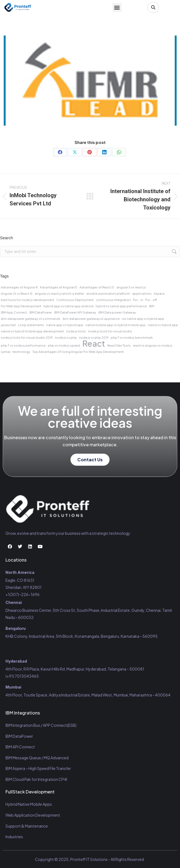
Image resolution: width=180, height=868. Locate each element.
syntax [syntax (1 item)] (6, 352)
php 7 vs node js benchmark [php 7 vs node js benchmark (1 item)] (132, 337)
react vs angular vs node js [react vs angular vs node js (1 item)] (153, 345)
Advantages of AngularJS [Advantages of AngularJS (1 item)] (59, 287)
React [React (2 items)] (94, 344)
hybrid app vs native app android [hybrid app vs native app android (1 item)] (68, 306)
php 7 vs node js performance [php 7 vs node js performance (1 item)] (23, 345)
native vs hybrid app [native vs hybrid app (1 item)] (163, 325)
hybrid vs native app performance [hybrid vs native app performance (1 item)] (121, 306)
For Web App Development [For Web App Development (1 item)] (21, 306)
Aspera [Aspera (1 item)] (159, 293)
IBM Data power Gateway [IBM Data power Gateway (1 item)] (117, 312)
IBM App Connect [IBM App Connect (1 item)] (14, 312)
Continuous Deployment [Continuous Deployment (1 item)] (75, 300)
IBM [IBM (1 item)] (152, 306)
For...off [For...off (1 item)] (151, 300)
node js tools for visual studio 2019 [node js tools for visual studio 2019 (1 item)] (27, 337)
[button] (117, 8)
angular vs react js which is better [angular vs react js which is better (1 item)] (59, 293)
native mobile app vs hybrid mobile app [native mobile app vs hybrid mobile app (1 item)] (116, 325)
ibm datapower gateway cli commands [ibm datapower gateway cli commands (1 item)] (31, 319)
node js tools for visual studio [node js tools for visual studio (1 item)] (110, 331)
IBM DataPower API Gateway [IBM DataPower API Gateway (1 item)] (75, 312)
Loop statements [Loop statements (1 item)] (31, 325)
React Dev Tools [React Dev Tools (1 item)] (119, 345)
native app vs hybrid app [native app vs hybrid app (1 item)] (65, 325)
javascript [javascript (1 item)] (8, 325)
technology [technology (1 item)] (21, 352)
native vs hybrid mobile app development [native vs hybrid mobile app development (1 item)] (32, 331)
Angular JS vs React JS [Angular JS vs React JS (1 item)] (17, 293)
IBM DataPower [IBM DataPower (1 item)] (41, 312)
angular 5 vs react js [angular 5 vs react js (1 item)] (131, 287)
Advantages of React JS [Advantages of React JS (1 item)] (97, 287)
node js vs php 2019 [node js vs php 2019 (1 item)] (94, 337)
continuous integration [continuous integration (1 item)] (113, 300)
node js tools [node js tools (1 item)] (76, 331)
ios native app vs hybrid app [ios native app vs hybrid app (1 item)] (143, 319)
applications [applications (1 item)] (142, 293)
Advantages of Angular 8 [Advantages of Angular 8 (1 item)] (19, 287)
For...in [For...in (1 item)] (138, 300)
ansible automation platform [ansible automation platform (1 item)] (108, 293)
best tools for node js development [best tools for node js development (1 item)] (27, 300)
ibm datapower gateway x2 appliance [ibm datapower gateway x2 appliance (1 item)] (91, 319)
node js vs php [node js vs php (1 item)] (66, 337)
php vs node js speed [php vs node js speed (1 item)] (64, 345)
